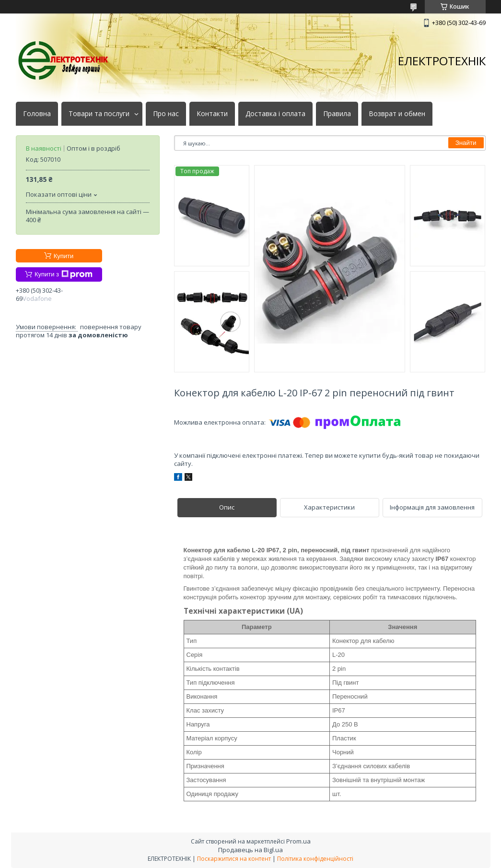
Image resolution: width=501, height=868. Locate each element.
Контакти (212, 114)
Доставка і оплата (275, 114)
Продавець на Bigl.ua (250, 850)
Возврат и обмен (397, 114)
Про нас (166, 114)
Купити (64, 256)
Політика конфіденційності (315, 859)
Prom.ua (298, 841)
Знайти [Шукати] (466, 143)
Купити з (64, 274)
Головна (37, 114)
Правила (337, 114)
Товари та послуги (99, 114)
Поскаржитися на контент (234, 859)
